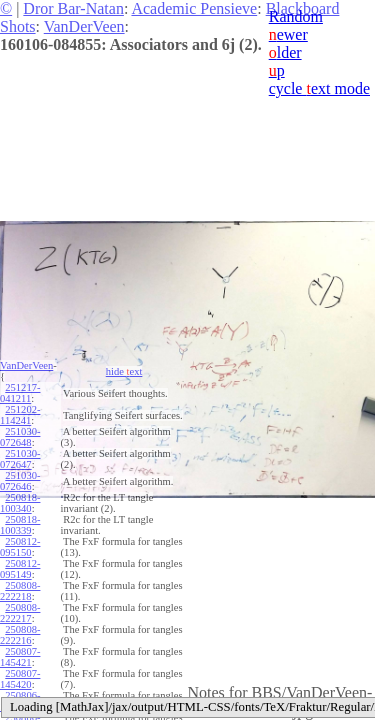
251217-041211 (20, 393)
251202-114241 (20, 415)
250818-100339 (20, 525)
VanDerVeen (84, 26)
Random (296, 16)
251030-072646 (20, 481)
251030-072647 (20, 459)
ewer (288, 34)
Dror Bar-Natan (73, 8)
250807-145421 (20, 657)
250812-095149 (20, 569)
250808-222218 (20, 591)
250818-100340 (20, 503)
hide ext (124, 371)
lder (285, 52)
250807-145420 (20, 679)
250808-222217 (20, 613)
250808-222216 (20, 635)
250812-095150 (20, 547)
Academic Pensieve (194, 8)
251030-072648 (20, 437)
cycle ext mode (319, 88)
